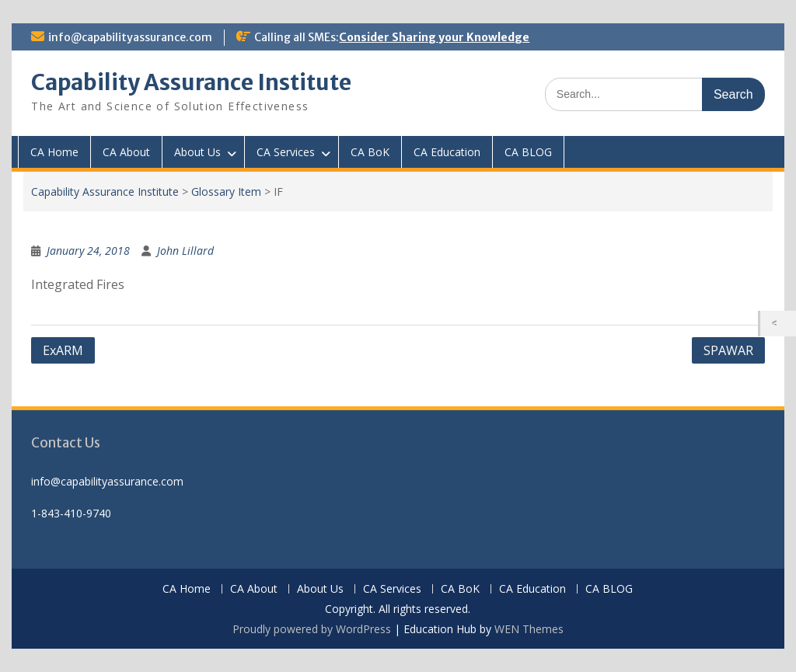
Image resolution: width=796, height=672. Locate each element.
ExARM (63, 350)
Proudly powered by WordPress (312, 629)
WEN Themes (529, 629)
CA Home (54, 152)
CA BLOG (528, 152)
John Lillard (185, 251)
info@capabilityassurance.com (130, 37)
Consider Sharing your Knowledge (434, 37)
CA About (126, 152)
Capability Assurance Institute (191, 82)
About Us (197, 152)
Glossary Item (226, 192)
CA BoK (370, 152)
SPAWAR (728, 350)
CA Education (447, 152)
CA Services (286, 152)
